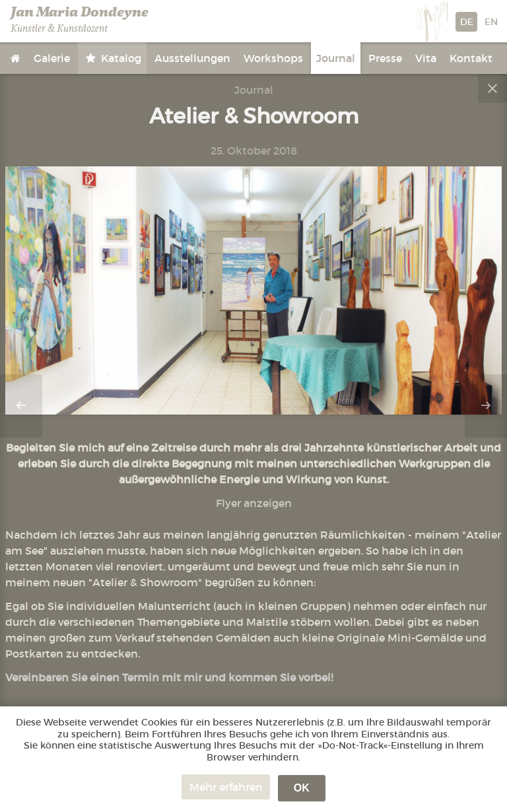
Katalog (120, 58)
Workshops (273, 58)
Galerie (52, 58)
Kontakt (471, 58)
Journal (336, 58)
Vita (426, 58)
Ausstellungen (192, 58)
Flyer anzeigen (254, 503)
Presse (385, 58)
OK (302, 788)
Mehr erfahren (226, 787)
